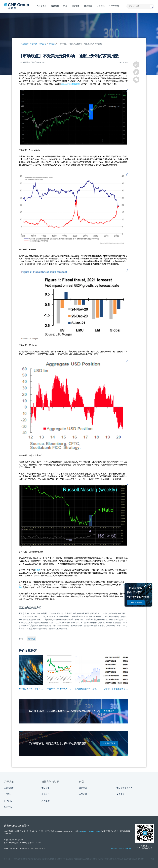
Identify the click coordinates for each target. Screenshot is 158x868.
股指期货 (51, 859)
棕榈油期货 (100, 859)
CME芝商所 (23, 44)
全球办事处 (9, 788)
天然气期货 (129, 859)
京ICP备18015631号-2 (38, 848)
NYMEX (92, 831)
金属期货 (70, 859)
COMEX (98, 831)
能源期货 (45, 859)
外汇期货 (58, 859)
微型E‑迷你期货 (138, 859)
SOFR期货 (17, 859)
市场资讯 (52, 44)
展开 (153, 859)
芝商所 (38, 570)
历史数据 (46, 801)
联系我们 (8, 801)
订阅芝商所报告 (109, 743)
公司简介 (8, 794)
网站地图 (114, 848)
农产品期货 (38, 859)
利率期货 (64, 859)
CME (80, 831)
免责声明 (121, 794)
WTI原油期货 (108, 859)
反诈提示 (121, 848)
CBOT (85, 831)
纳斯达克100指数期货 (71, 84)
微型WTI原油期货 (119, 859)
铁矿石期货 (30, 859)
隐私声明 (129, 848)
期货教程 (46, 794)
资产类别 (83, 788)
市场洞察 (33, 44)
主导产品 (83, 794)
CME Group (18, 826)
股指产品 (32, 639)
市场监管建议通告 (125, 788)
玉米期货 (93, 859)
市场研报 (43, 44)
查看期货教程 (109, 711)
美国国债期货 (78, 859)
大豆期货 (86, 859)
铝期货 (23, 859)
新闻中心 (8, 807)
